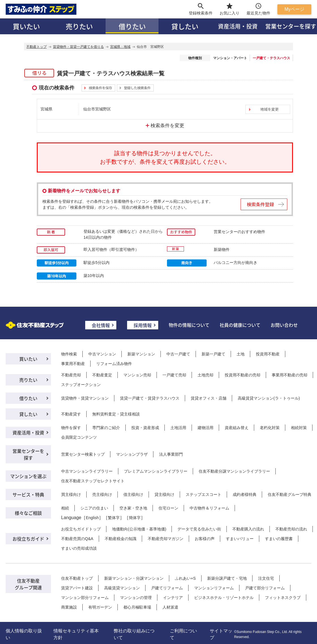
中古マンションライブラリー (87, 471)
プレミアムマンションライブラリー (156, 471)
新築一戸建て (213, 354)
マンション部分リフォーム (85, 598)
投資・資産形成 (145, 428)
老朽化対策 (270, 428)
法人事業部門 (171, 454)
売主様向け (102, 494)
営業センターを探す (28, 454)
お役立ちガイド (28, 539)
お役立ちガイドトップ (81, 529)
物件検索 (69, 354)
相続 (65, 508)
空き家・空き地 (133, 508)
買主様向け (71, 494)
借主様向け (133, 494)
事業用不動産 (73, 364)
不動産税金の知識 (121, 539)
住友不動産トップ (77, 578)
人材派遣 (170, 607)
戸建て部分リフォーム (265, 588)
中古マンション (102, 354)
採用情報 (143, 325)
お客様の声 (205, 539)
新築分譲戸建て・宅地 (227, 578)
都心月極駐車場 (137, 607)
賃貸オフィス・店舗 (209, 398)
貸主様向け (164, 494)
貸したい (185, 26)
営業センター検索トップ (83, 454)
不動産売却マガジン (166, 539)
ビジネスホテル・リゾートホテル (224, 598)
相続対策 (299, 428)
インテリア (173, 598)
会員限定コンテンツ (79, 437)
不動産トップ (37, 47)
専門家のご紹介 (106, 428)
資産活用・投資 (238, 26)
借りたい (132, 26)
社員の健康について (240, 325)
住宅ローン (168, 508)
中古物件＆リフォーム (209, 508)
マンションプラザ (132, 454)
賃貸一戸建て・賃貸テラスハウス (150, 398)
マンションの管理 (136, 598)
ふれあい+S (185, 578)
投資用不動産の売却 (243, 375)
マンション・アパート (230, 58)
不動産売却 (71, 375)
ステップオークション (81, 385)
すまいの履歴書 (279, 539)
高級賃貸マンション (122, 588)
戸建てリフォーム (167, 588)
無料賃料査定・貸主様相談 (116, 414)
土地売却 (205, 375)
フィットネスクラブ (283, 598)
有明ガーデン (100, 607)
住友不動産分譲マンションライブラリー (234, 471)
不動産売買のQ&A (77, 539)
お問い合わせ (284, 325)
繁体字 (114, 518)
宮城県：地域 (120, 47)
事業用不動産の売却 (290, 375)
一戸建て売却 (174, 375)
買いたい (26, 26)
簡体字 (135, 518)
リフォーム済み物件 (114, 364)
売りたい (79, 26)
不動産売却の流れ (291, 529)
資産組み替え (237, 428)
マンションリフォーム (214, 588)
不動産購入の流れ (248, 529)
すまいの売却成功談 (79, 548)
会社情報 (101, 325)
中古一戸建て (178, 354)
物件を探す (71, 428)
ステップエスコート (204, 494)
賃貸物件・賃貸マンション (85, 398)
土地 (241, 354)
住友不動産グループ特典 (290, 494)
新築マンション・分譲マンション (134, 578)
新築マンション (141, 354)
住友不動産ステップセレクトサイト (93, 481)
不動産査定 (102, 375)
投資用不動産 (268, 354)
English (92, 518)
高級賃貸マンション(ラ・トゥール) (269, 398)
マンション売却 (137, 375)
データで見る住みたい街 (199, 529)
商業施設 (69, 607)
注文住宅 (266, 578)
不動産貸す (71, 414)
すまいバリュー (240, 539)
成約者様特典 (245, 494)
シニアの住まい (94, 508)
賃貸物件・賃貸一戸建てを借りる (78, 47)
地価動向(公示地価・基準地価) (139, 529)
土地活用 (178, 428)
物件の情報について (189, 325)
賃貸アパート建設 (77, 588)
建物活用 (205, 428)
